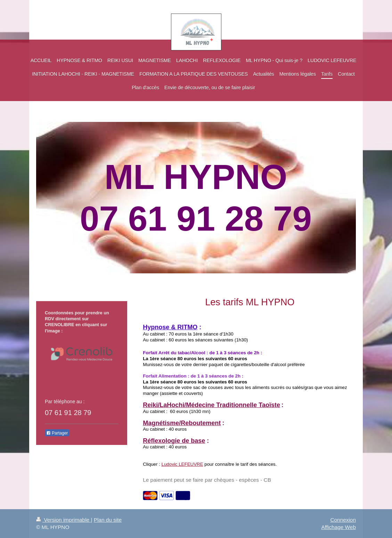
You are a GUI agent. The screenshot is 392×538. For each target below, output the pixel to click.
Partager (57, 433)
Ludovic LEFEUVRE (182, 464)
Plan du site (108, 520)
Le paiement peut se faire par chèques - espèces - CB (207, 480)
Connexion (343, 520)
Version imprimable (63, 520)
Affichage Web (338, 527)
